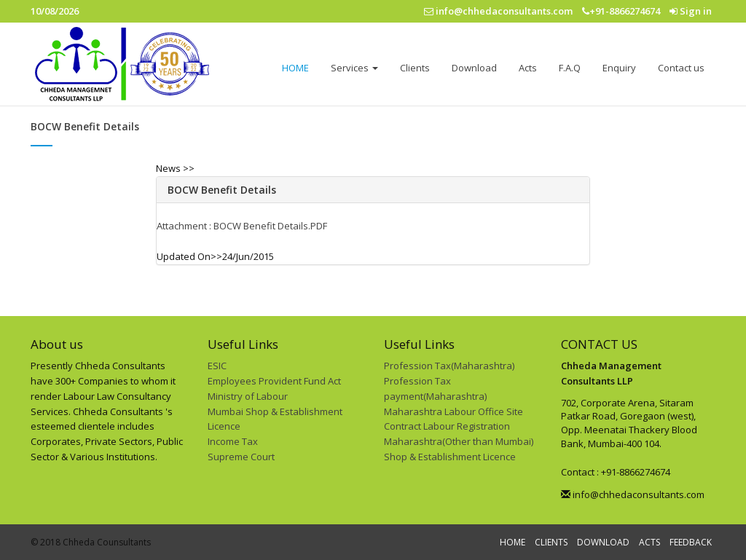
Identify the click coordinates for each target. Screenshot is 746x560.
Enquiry (619, 68)
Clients (415, 68)
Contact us (681, 68)
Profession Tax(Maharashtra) (449, 366)
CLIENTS (551, 542)
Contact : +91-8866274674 (616, 472)
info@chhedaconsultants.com (633, 494)
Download (474, 68)
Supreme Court (241, 457)
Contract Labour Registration (447, 426)
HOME (295, 68)
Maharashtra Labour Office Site (454, 411)
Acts (528, 68)
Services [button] (354, 68)
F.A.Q (570, 68)
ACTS (649, 542)
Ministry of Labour (248, 396)
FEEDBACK (691, 542)
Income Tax (233, 441)
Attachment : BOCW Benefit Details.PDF (242, 226)
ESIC (217, 366)
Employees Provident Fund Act (274, 381)
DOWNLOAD (603, 542)
